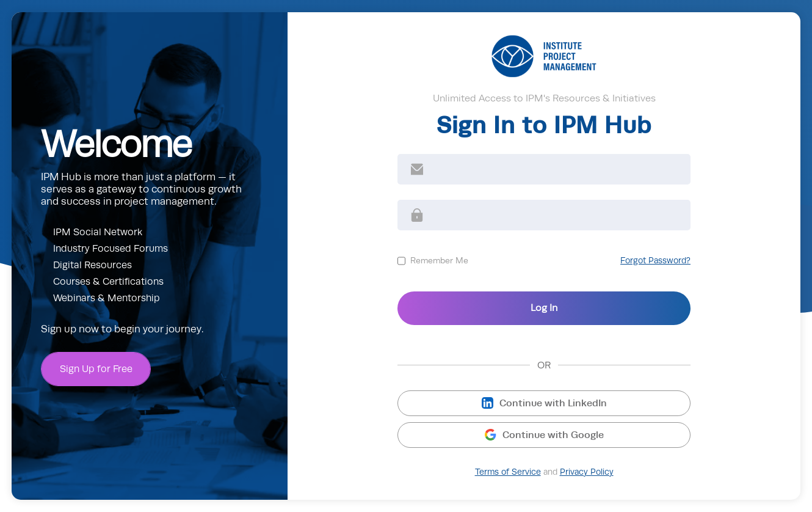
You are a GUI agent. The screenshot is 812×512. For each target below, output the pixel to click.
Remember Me (439, 260)
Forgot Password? (655, 261)
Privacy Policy (587, 472)
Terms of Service (508, 472)
